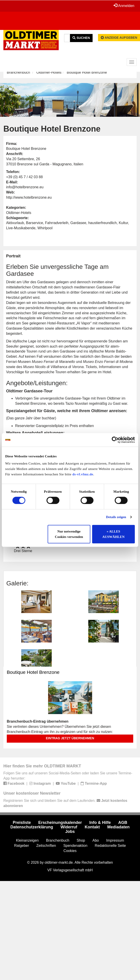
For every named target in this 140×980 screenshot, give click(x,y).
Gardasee (78, 223)
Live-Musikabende (21, 228)
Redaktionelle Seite (110, 846)
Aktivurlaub (15, 223)
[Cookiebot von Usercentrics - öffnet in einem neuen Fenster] (115, 440)
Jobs (70, 832)
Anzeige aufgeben (119, 38)
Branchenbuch (18, 72)
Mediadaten (118, 827)
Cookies (70, 851)
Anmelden (124, 6)
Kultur (123, 223)
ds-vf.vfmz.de (83, 474)
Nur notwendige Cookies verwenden (69, 534)
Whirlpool (45, 228)
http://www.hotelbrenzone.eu (29, 197)
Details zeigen (116, 517)
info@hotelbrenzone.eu (25, 187)
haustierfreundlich (103, 223)
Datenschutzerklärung (32, 827)
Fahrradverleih (57, 223)
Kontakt (92, 827)
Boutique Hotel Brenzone (33, 672)
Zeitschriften (46, 846)
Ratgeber (22, 846)
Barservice (35, 223)
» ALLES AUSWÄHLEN (113, 534)
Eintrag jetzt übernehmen (70, 738)
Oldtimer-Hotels (49, 72)
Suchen (81, 38)
